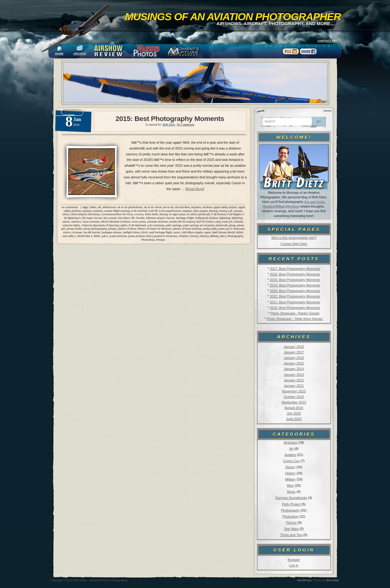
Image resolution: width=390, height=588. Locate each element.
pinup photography (95, 229)
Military (281, 206)
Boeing (214, 211)
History (290, 473)
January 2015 (294, 363)
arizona (87, 211)
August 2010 (294, 408)
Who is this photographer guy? (294, 238)
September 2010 (294, 402)
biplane (188, 211)
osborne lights (71, 225)
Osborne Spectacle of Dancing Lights (104, 225)
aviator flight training (117, 211)
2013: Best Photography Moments (295, 291)
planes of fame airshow (187, 229)
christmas (94, 214)
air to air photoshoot (130, 207)
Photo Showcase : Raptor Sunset (295, 313)
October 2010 (294, 397)
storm (67, 232)
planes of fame (127, 229)
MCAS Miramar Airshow (116, 222)
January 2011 (294, 386)
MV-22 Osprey (186, 222)
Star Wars (291, 529)
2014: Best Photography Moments (295, 285)
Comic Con (291, 461)
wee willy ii (69, 236)
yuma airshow (118, 236)
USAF (144, 232)
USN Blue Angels (192, 232)
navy (218, 222)
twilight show (131, 232)
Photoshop (290, 516)
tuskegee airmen (112, 232)
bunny (223, 211)
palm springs (174, 225)
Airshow (293, 206)
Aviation (269, 206)
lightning (225, 218)
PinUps (291, 523)
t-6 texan (77, 232)
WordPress (304, 580)
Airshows (290, 442)
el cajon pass (177, 214)
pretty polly (210, 229)
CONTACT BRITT (329, 41)
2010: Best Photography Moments (295, 308)
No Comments (185, 125)
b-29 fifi (153, 211)
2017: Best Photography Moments (295, 269)
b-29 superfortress (171, 211)
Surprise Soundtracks (291, 498)
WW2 (97, 236)
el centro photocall (198, 214)
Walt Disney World (223, 232)
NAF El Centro (205, 222)
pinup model (74, 229)
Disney (290, 467)
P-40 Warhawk (137, 225)
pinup (232, 225)
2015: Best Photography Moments (295, 280)
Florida (140, 218)
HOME (59, 54)
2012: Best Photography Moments (295, 296)
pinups (112, 229)
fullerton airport (156, 218)
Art (291, 449)
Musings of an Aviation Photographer (233, 17)
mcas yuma (139, 222)
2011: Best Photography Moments (295, 302)
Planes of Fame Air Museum (154, 229)
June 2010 (294, 419)
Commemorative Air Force (117, 214)
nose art (227, 222)
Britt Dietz (333, 580)
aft (99, 207)
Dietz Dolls (151, 214)
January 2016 (294, 358)
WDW (239, 232)
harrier (171, 218)
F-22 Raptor (234, 214)
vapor (207, 232)
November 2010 (294, 391)
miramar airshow (157, 222)
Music (291, 492)
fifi (133, 218)
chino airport (79, 214)
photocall (221, 225)
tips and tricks (314, 202)
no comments (70, 207)
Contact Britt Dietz (294, 244)
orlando (238, 222)
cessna (238, 211)
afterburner (109, 207)
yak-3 (105, 236)
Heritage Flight (185, 218)
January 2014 (294, 369)
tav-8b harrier (92, 232)
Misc (290, 485)
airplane (196, 207)
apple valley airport (225, 207)
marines (76, 222)
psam (221, 229)
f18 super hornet (92, 218)
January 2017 (294, 352)
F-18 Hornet (218, 214)
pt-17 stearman (235, 229)
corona (139, 214)
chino (66, 214)
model (173, 222)
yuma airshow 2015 (140, 236)
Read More (195, 189)
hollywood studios (207, 218)
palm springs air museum (199, 225)
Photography (290, 510)
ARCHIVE (80, 54)
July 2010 (294, 413)
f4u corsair (110, 218)
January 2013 (294, 375)
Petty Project (291, 504)
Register (294, 560)
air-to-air (168, 207)
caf (230, 211)
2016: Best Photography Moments (295, 274)
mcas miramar (91, 222)
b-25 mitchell (139, 211)
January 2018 (294, 347)
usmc (177, 232)
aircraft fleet (182, 207)
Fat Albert (124, 218)
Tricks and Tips (291, 535)
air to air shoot (153, 207)
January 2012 (294, 380)
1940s (93, 207)
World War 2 (85, 236)
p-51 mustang (156, 225)
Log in (294, 565)
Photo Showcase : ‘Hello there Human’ (295, 319)
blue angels (201, 211)
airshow (207, 207)
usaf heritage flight (161, 232)
